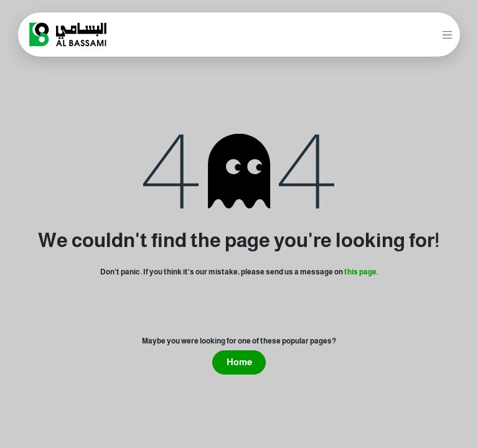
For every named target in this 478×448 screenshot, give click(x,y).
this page (360, 272)
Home (239, 362)
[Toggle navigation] (448, 34)
